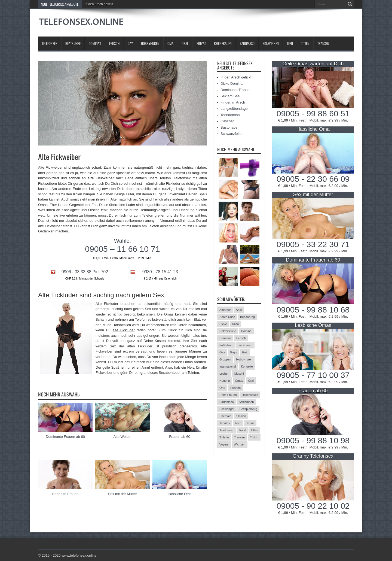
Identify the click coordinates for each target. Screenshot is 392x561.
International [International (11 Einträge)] (228, 366)
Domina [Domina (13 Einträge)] (246, 331)
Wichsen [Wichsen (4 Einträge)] (240, 444)
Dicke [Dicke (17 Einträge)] (223, 324)
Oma (170, 43)
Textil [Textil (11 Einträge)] (242, 430)
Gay (130, 43)
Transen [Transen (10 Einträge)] (239, 437)
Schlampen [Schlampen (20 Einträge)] (246, 402)
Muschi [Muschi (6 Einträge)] (239, 374)
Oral (185, 43)
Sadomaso (247, 43)
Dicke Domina (232, 84)
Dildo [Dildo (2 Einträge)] (235, 324)
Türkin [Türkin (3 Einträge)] (254, 437)
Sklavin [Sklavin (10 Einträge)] (241, 416)
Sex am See (230, 96)
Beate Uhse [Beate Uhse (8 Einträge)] (227, 317)
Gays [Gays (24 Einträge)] (234, 352)
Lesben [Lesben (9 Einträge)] (224, 374)
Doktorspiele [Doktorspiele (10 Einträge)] (228, 331)
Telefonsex (50, 43)
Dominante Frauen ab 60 (65, 437)
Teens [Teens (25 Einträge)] (250, 423)
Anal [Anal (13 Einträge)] (239, 310)
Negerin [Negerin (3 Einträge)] (225, 381)
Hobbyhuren (150, 43)
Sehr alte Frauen (65, 494)
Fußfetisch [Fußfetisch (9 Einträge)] (226, 345)
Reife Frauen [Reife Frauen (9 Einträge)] (228, 395)
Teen (290, 43)
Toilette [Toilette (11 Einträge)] (224, 437)
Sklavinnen (271, 43)
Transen (323, 43)
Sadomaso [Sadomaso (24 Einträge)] (227, 402)
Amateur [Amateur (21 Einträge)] (225, 310)
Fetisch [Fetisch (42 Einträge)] (241, 338)
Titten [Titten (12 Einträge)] (254, 430)
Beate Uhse (73, 43)
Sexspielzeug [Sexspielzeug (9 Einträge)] (248, 409)
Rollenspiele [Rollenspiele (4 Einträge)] (250, 395)
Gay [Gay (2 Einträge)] (222, 352)
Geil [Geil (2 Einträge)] (245, 352)
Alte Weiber (123, 437)
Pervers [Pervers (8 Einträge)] (235, 388)
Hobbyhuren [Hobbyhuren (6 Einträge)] (244, 359)
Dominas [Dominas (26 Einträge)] (225, 338)
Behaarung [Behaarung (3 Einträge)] (247, 317)
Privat (201, 43)
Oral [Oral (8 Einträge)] (251, 381)
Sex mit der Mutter (122, 494)
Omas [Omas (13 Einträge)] (239, 381)
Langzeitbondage (234, 109)
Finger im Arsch (233, 102)
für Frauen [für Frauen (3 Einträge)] (245, 345)
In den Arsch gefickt (99, 4)
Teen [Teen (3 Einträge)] (238, 423)
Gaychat (227, 121)
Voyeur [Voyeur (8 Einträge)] (224, 444)
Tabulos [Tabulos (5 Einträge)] (225, 423)
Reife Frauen (223, 43)
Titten (305, 43)
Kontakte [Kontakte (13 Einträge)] (247, 366)
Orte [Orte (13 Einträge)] (222, 388)
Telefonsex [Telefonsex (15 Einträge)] (227, 430)
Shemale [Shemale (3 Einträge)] (225, 416)
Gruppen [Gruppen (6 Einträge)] (225, 359)
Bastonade (229, 127)
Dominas (95, 43)
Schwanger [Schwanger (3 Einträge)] (227, 409)
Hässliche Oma (180, 494)
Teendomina (230, 115)
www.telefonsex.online (79, 555)
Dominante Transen (236, 90)
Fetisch (114, 43)
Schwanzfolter (232, 134)
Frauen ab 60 (180, 437)
